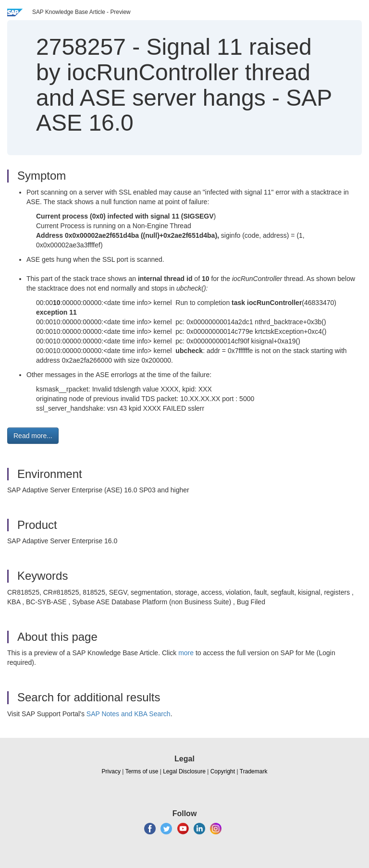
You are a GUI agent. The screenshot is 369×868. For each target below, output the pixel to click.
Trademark (254, 771)
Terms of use (142, 771)
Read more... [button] (33, 436)
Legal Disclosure (184, 771)
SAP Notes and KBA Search (129, 714)
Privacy (111, 771)
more (186, 653)
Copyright (223, 771)
